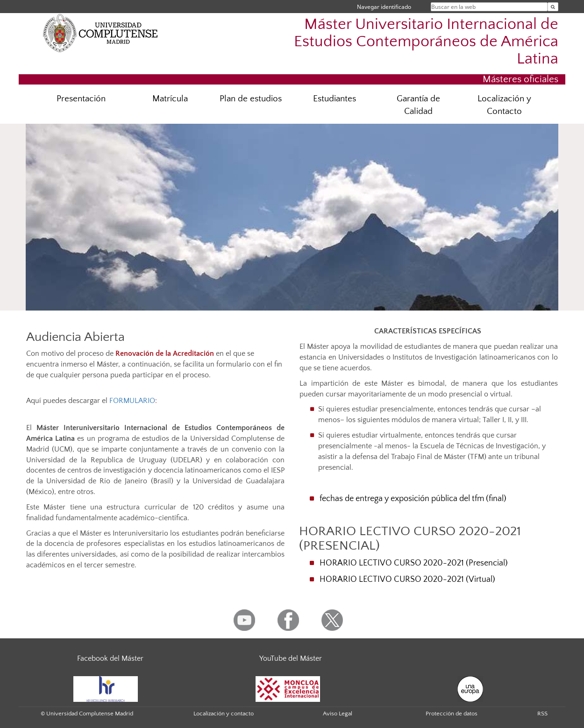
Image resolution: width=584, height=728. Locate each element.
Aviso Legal (338, 714)
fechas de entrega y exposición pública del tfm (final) (413, 499)
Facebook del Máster (110, 658)
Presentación (81, 99)
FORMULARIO (132, 401)
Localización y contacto (224, 714)
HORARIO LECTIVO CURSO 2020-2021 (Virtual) (407, 580)
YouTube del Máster (291, 658)
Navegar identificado (384, 7)
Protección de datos (452, 714)
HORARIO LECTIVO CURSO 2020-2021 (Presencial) (414, 563)
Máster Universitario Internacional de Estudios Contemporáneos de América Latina (426, 42)
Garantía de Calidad (418, 105)
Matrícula (170, 99)
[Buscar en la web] (553, 7)
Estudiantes (335, 99)
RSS (542, 714)
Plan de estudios (251, 99)
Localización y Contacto (504, 105)
